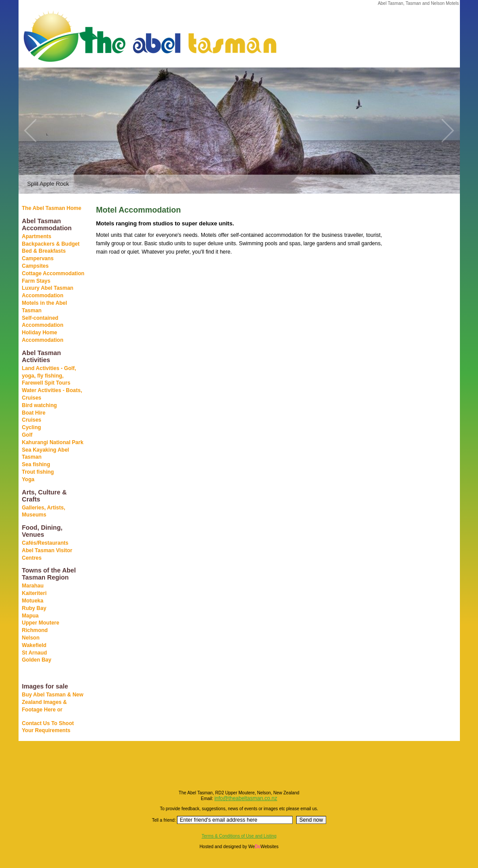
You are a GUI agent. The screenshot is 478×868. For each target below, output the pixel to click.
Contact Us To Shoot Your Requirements (48, 727)
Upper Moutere (41, 623)
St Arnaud (35, 653)
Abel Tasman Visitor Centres (47, 554)
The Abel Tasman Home (52, 208)
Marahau (33, 586)
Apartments (37, 236)
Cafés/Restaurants (45, 543)
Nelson (31, 638)
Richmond (35, 630)
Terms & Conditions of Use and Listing (239, 836)
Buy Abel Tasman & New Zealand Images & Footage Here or (53, 702)
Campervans (38, 258)
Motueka (33, 601)
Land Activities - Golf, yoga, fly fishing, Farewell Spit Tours (49, 376)
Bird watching (40, 405)
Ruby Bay (34, 608)
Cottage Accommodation (53, 273)
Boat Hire (34, 413)
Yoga (28, 479)
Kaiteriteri (34, 593)
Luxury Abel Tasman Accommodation (48, 292)
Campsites (36, 266)
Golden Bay (37, 660)
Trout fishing (38, 472)
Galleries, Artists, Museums (44, 511)
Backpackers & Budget (51, 244)
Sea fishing (36, 464)
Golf (27, 435)
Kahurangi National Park (53, 442)
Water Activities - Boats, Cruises (52, 394)
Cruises (32, 420)
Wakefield (34, 645)
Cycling (32, 427)
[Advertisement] (416, 344)
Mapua (30, 616)
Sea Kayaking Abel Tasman (46, 454)
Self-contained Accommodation (43, 322)
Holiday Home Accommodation (43, 336)
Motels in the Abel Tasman (45, 307)
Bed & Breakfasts (44, 251)
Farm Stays (36, 281)
